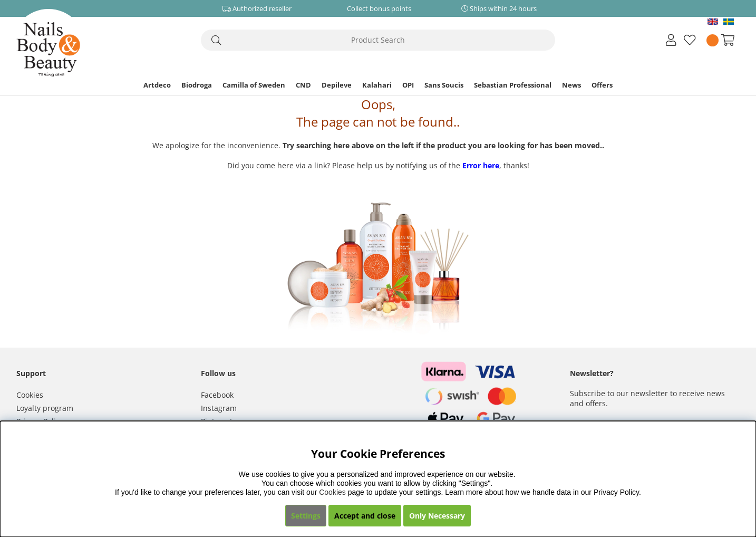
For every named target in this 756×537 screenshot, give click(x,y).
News (571, 85)
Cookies (30, 395)
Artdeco (157, 85)
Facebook (217, 395)
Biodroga (197, 85)
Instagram (219, 408)
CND (303, 85)
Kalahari (377, 85)
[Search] (378, 40)
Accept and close (365, 516)
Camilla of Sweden (254, 85)
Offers (602, 85)
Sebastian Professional (513, 85)
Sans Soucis (444, 85)
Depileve (337, 85)
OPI (408, 85)
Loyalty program (45, 408)
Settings (306, 516)
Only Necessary (437, 516)
